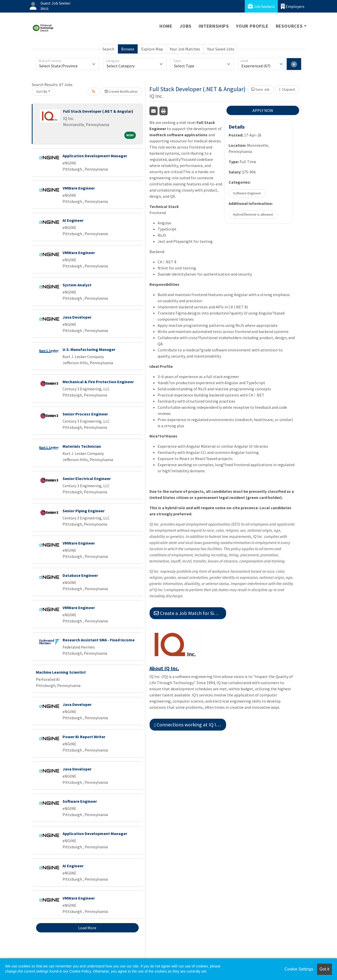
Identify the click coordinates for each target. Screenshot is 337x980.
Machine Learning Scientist (61, 672)
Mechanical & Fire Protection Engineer (98, 382)
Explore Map (152, 49)
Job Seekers (261, 6)
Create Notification (121, 91)
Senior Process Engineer (85, 414)
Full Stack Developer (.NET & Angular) (98, 111)
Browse (128, 49)
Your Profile (252, 26)
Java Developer (77, 317)
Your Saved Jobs (221, 49)
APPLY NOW (263, 110)
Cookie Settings (299, 969)
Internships (214, 26)
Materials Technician (82, 446)
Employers (293, 6)
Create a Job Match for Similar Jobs (190, 613)
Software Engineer (80, 801)
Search (108, 49)
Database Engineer (80, 575)
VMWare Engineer (79, 188)
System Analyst (77, 285)
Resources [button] (289, 26)
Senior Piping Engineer (84, 511)
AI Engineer (73, 220)
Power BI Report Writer (84, 737)
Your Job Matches (185, 49)
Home (166, 26)
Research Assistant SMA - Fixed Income (99, 640)
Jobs (186, 26)
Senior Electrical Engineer (87, 478)
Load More (87, 928)
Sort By (42, 91)
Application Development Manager (95, 156)
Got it (324, 969)
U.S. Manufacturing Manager (89, 349)
